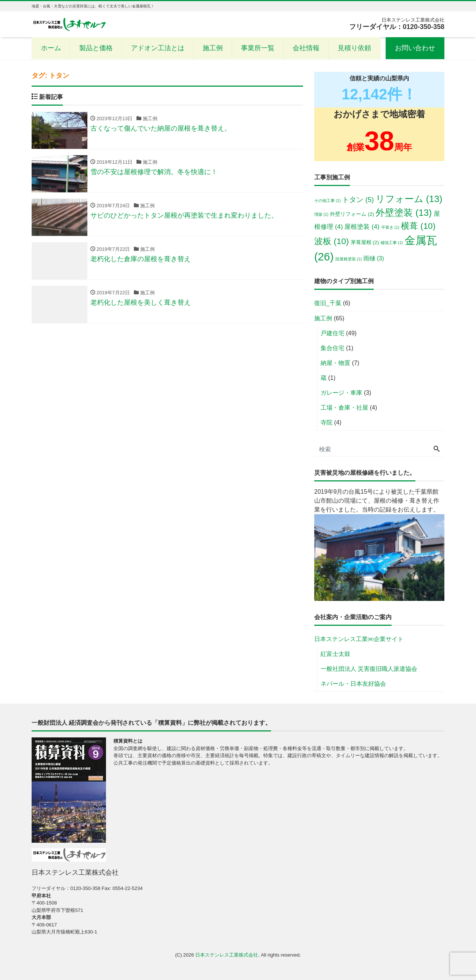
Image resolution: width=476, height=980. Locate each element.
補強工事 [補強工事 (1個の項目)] (392, 243)
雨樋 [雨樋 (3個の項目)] (374, 258)
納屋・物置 (335, 363)
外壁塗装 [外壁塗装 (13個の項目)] (404, 213)
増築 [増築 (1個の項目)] (321, 214)
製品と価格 (96, 48)
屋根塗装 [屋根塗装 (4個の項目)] (362, 227)
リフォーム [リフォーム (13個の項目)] (409, 199)
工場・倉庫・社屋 (344, 408)
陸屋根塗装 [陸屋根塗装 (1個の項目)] (349, 259)
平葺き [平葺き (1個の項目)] (390, 227)
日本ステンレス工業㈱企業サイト (359, 639)
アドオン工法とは (158, 48)
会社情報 (306, 48)
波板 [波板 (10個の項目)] (332, 241)
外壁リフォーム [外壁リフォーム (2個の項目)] (352, 214)
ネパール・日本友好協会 (353, 684)
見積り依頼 (354, 48)
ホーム (51, 48)
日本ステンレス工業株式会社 (227, 955)
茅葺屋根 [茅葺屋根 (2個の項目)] (365, 242)
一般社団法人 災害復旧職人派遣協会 (369, 669)
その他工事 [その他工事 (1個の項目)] (327, 201)
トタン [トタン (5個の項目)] (358, 200)
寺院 (327, 422)
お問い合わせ (415, 48)
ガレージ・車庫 (341, 393)
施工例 (213, 48)
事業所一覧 (258, 48)
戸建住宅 (332, 333)
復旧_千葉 (328, 303)
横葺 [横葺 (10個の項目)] (418, 226)
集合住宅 (332, 348)
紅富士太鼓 (335, 654)
